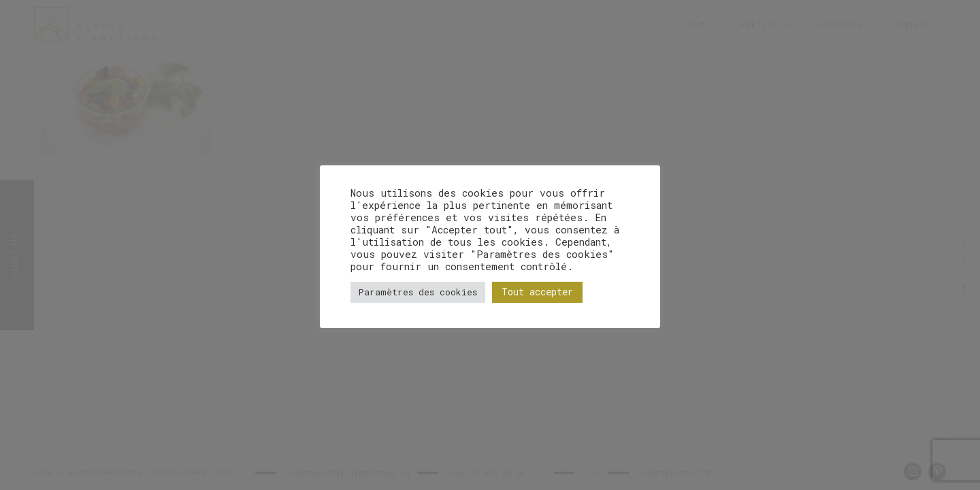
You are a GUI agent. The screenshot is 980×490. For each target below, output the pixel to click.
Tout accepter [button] (537, 292)
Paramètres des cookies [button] (418, 292)
